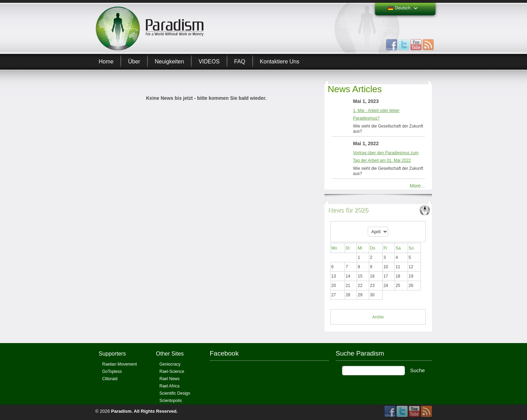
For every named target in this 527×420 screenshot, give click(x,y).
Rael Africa (170, 386)
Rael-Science (172, 371)
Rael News (170, 379)
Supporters (112, 354)
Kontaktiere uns (280, 62)
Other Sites (170, 354)
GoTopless (112, 371)
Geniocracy (170, 364)
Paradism (121, 411)
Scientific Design (175, 393)
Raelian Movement (120, 364)
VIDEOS (209, 62)
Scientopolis (171, 401)
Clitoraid (110, 379)
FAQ (240, 62)
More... (417, 186)
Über (134, 62)
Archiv (378, 317)
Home (106, 62)
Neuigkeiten (169, 62)
